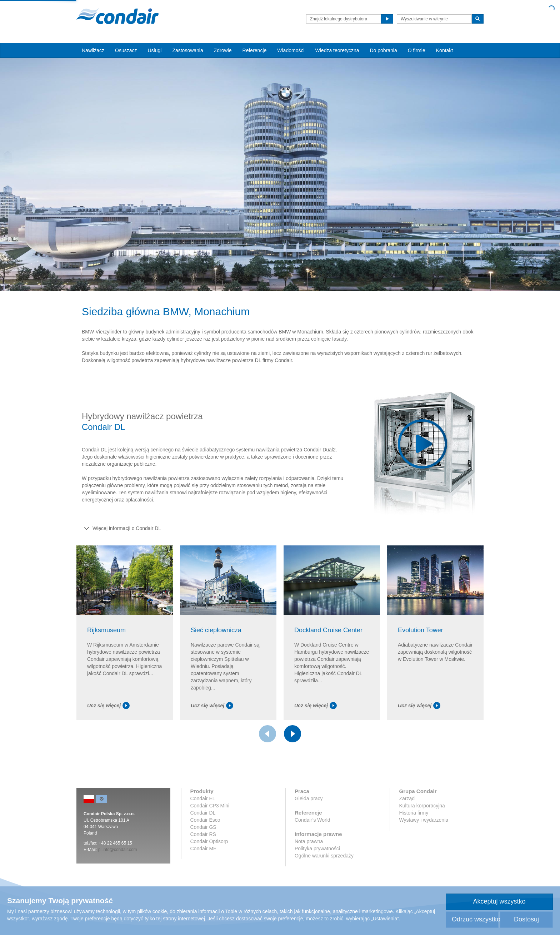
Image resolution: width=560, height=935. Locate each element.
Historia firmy (414, 813)
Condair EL (203, 798)
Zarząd (407, 798)
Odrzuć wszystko (475, 919)
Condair (117, 16)
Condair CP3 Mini (210, 806)
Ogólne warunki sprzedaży (324, 856)
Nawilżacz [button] (93, 50)
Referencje (255, 50)
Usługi (154, 50)
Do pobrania (383, 50)
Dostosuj (526, 919)
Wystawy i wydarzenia (424, 820)
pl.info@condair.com (118, 850)
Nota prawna (309, 841)
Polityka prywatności (317, 849)
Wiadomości (291, 50)
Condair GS (203, 827)
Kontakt (444, 50)
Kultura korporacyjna (422, 806)
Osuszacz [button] (126, 50)
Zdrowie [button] (223, 50)
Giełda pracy (309, 798)
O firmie (417, 50)
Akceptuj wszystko (499, 901)
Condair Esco (205, 820)
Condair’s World (312, 820)
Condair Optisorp (209, 841)
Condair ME (204, 849)
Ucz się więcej (108, 706)
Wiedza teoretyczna (337, 50)
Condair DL (203, 813)
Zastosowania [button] (187, 50)
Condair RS (203, 834)
